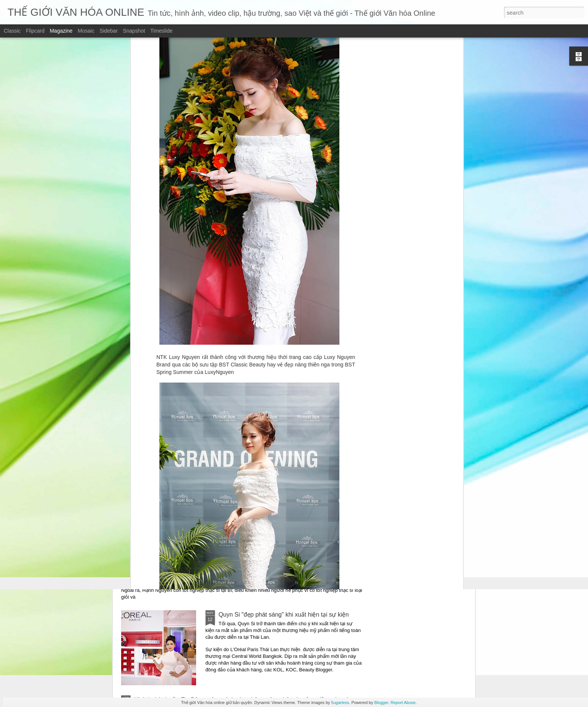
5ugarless (340, 702)
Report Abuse (403, 702)
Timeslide (161, 31)
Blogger (381, 702)
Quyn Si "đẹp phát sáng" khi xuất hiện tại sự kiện (284, 615)
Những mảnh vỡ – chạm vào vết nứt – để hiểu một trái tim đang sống (227, 477)
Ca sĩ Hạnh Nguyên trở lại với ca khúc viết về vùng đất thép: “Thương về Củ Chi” (242, 549)
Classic (12, 31)
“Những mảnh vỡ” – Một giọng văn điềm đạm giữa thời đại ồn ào (221, 423)
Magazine (61, 31)
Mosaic (86, 31)
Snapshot (134, 31)
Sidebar (109, 31)
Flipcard (35, 31)
